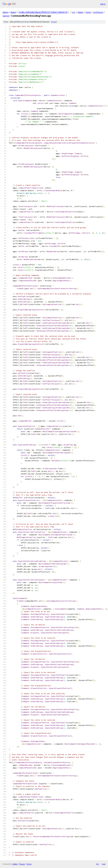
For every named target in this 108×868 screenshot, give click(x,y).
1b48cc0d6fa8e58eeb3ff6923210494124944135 (43, 12)
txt (97, 864)
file (54, 22)
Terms (29, 864)
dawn (5, 12)
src (74, 12)
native (6, 16)
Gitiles (15, 864)
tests (88, 12)
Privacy (22, 864)
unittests (98, 12)
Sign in (103, 4)
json (103, 864)
